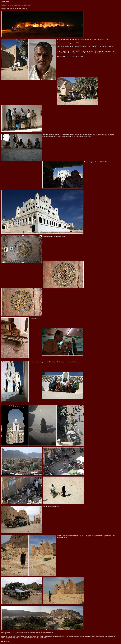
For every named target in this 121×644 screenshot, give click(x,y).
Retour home (5, 2)
